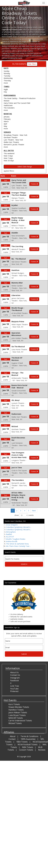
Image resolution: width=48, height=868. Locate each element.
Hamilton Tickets (16, 767)
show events (24, 572)
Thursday (7, 81)
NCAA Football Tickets (28, 801)
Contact (12, 796)
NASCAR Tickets (16, 775)
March (6, 121)
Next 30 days (9, 161)
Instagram (15, 735)
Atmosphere (11, 589)
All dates (9, 150)
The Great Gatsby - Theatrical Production (20, 98)
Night (6, 89)
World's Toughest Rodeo (16, 596)
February (7, 119)
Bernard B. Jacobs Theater (14, 145)
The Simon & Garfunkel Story (17, 601)
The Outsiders (9, 108)
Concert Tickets (26, 807)
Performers (10, 95)
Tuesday (7, 76)
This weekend (9, 153)
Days (6, 68)
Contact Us (15, 732)
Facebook (15, 737)
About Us (14, 729)
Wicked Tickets (15, 780)
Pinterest (14, 748)
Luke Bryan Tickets (17, 772)
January (7, 117)
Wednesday (8, 78)
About (13, 793)
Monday (7, 73)
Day (5, 92)
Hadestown (8, 105)
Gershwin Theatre (11, 137)
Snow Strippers (12, 582)
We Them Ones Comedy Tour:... (18, 603)
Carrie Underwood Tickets (20, 778)
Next (34, 568)
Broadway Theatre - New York (15, 135)
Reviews (42, 807)
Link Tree (15, 743)
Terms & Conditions (29, 793)
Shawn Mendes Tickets (19, 764)
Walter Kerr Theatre (11, 142)
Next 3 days (8, 156)
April (5, 124)
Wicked (6, 101)
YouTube (14, 746)
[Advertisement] (23, 631)
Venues (7, 132)
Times (7, 86)
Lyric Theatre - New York (13, 140)
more (6, 83)
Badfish (9, 591)
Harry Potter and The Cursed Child (17, 103)
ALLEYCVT (10, 594)
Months (8, 114)
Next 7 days (8, 158)
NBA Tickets (22, 799)
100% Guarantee (28, 796)
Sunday (7, 71)
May (5, 126)
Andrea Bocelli (12, 598)
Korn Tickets (14, 761)
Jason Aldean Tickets (18, 770)
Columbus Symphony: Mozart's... (19, 584)
